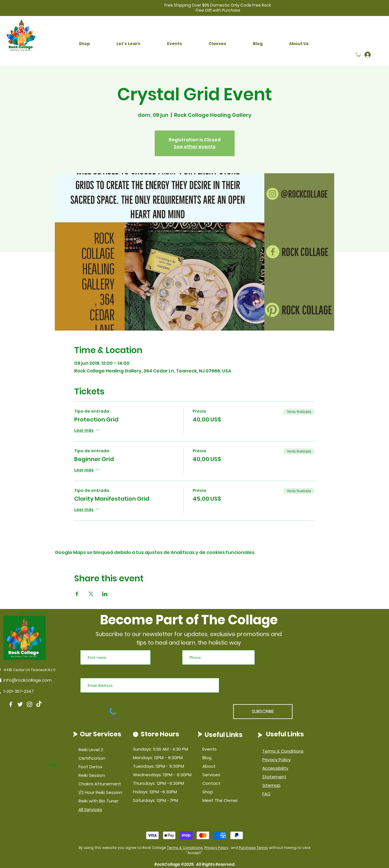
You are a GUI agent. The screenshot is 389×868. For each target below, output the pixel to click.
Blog (207, 758)
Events (209, 749)
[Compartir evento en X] (91, 594)
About (209, 766)
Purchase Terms (253, 848)
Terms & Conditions (185, 848)
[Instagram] (30, 704)
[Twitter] (20, 704)
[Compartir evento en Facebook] (77, 594)
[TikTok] (39, 704)
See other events (195, 147)
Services (211, 775)
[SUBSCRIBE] (263, 712)
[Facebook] (11, 704)
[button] (84, 44)
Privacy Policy (216, 848)
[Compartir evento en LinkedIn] (105, 594)
